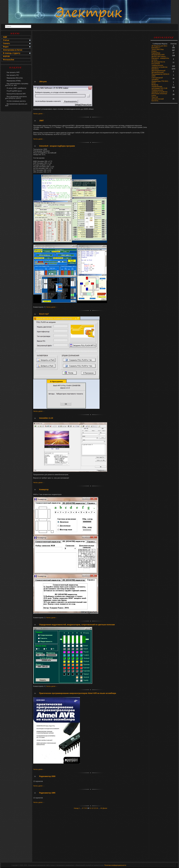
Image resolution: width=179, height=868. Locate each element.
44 (101, 808)
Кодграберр (156, 53)
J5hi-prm (43, 82)
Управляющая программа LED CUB (159, 87)
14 (97, 808)
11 (91, 808)
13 (95, 808)
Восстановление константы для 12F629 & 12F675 (16, 97)
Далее (105, 808)
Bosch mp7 (44, 314)
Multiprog (155, 85)
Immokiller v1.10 (46, 418)
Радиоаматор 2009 (47, 776)
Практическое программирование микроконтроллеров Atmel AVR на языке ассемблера (78, 693)
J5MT (41, 121)
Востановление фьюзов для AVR (16, 105)
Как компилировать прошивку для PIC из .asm (17, 84)
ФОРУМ (6, 56)
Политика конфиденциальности (115, 865)
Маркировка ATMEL (13, 81)
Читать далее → (39, 114)
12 (93, 808)
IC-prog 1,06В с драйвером (16, 88)
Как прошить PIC (12, 75)
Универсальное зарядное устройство (160, 66)
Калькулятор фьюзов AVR (15, 94)
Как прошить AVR (12, 72)
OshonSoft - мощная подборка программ (57, 146)
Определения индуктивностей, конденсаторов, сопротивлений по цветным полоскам (77, 625)
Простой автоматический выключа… (158, 99)
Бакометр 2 (156, 48)
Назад (76, 808)
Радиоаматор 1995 (47, 793)
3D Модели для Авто (159, 46)
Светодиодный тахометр (157, 79)
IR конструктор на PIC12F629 (158, 63)
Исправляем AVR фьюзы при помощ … (160, 56)
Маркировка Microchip (14, 78)
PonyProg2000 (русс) (13, 91)
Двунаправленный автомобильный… (158, 71)
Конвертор (44, 490)
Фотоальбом (8, 60)
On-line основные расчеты (15, 101)
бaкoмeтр (155, 69)
